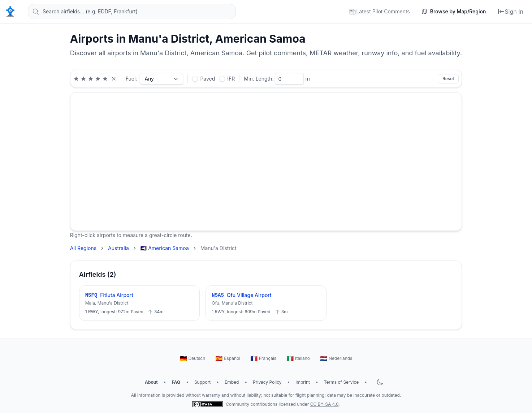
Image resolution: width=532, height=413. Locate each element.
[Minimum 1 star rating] (76, 79)
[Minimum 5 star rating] (105, 79)
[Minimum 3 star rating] (91, 79)
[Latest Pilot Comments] (379, 12)
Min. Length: (259, 79)
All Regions (83, 248)
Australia (118, 248)
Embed (232, 382)
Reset (448, 79)
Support (202, 382)
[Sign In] (510, 12)
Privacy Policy (267, 382)
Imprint (303, 382)
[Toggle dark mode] (380, 382)
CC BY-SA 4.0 (325, 404)
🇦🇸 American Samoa (165, 248)
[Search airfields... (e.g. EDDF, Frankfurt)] (132, 12)
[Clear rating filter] (114, 79)
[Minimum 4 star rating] (98, 79)
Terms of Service (341, 382)
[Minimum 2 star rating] (83, 79)
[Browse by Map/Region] (454, 12)
